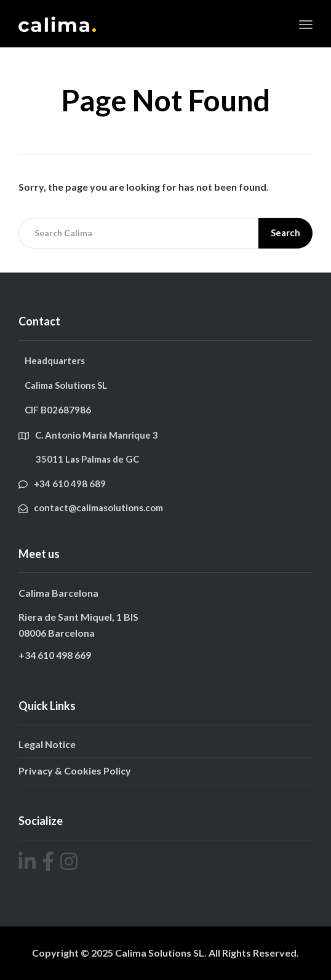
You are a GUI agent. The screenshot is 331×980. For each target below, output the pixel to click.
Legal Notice (47, 744)
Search (285, 233)
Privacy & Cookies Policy (75, 771)
